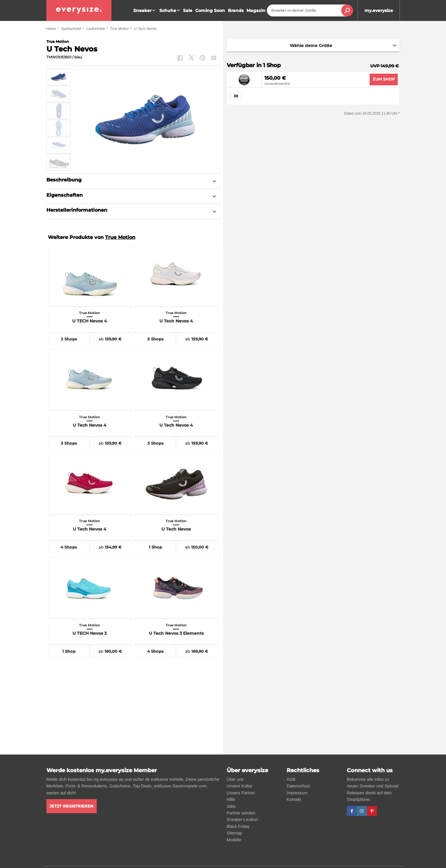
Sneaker (145, 10)
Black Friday (238, 826)
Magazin (256, 10)
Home (51, 29)
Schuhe (170, 10)
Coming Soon (210, 10)
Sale (188, 10)
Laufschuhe (96, 29)
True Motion (120, 29)
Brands (236, 10)
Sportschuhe (71, 29)
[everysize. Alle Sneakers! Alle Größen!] (79, 10)
